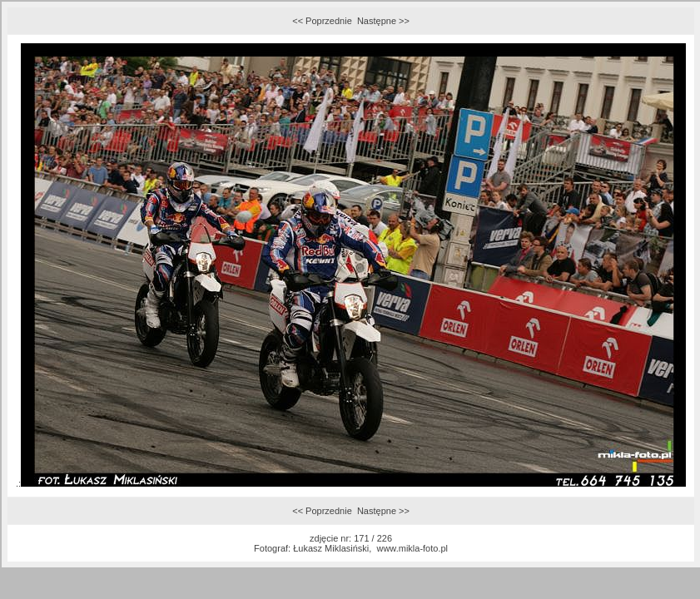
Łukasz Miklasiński (331, 548)
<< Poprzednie (322, 21)
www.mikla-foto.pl (412, 548)
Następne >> (383, 21)
